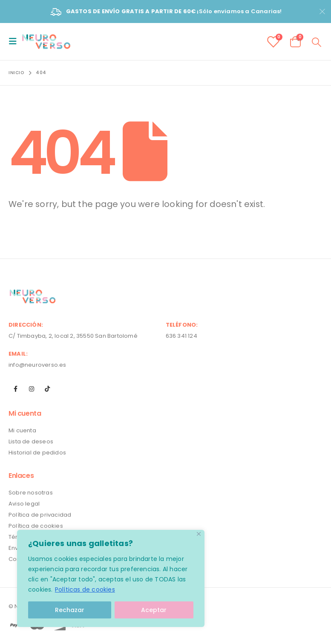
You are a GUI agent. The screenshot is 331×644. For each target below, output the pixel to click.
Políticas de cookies (85, 589)
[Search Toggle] (317, 42)
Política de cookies (36, 526)
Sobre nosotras (31, 493)
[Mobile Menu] (15, 41)
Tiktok (47, 389)
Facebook (16, 389)
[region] (111, 578)
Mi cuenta (22, 430)
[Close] (199, 534)
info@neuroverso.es (37, 365)
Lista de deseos (31, 441)
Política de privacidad (40, 515)
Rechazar (70, 610)
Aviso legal (24, 504)
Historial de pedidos (37, 453)
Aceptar (154, 610)
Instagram (32, 389)
